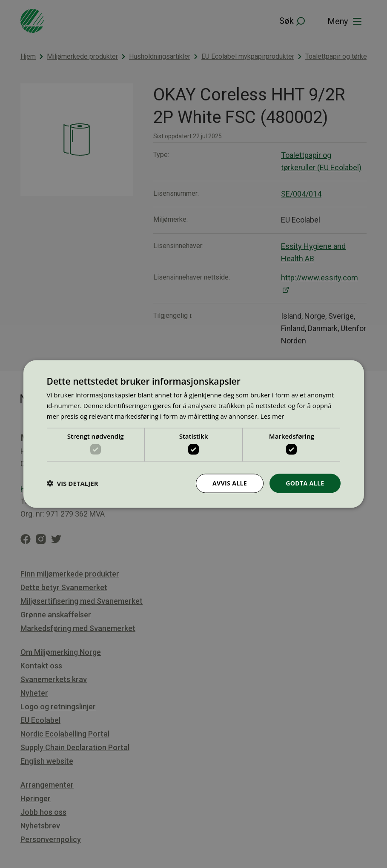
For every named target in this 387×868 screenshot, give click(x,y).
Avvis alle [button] (230, 483)
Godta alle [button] (305, 483)
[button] (73, 483)
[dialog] (194, 434)
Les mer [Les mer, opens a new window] (272, 416)
